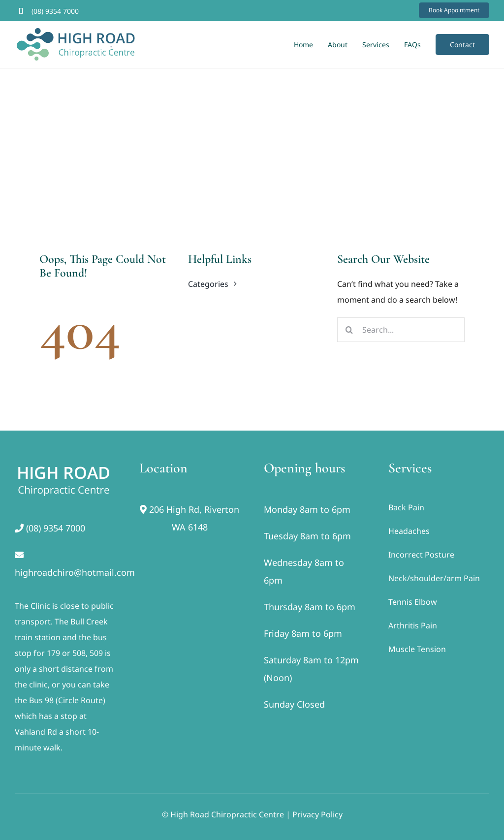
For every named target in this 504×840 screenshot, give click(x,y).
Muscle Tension (417, 649)
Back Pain (406, 507)
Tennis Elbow (413, 602)
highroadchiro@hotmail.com (75, 572)
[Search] (349, 330)
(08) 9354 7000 (55, 11)
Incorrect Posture (421, 555)
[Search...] (401, 330)
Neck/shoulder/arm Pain (434, 578)
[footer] (64, 464)
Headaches (409, 531)
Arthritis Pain (413, 625)
